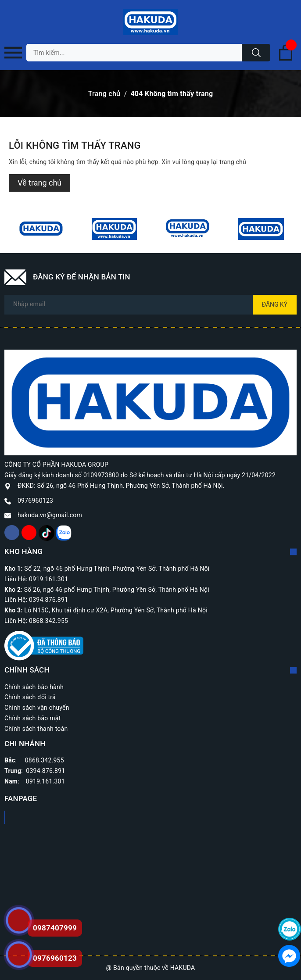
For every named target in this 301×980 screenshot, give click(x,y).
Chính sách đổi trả (30, 697)
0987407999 (55, 928)
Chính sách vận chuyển (37, 708)
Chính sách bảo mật (32, 718)
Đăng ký (275, 304)
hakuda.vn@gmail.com (50, 515)
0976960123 (35, 501)
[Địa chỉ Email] (150, 305)
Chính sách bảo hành (34, 687)
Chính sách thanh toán (36, 729)
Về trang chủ (39, 183)
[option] (41, 229)
